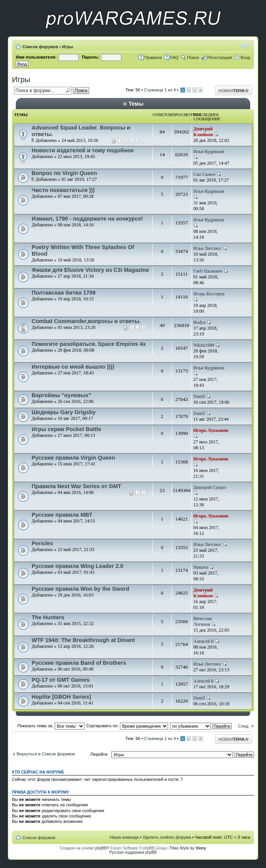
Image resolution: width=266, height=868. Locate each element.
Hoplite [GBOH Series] (61, 697)
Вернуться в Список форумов (46, 754)
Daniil (199, 396)
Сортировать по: (127, 726)
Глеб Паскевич (208, 271)
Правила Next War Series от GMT (76, 486)
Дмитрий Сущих (210, 487)
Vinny (201, 848)
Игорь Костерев (209, 294)
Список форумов (40, 47)
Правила (153, 57)
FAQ (174, 57)
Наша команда (124, 837)
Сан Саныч (205, 174)
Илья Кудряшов (209, 152)
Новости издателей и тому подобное (83, 150)
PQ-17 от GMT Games (61, 680)
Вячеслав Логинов (203, 621)
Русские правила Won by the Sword (80, 589)
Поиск (193, 57)
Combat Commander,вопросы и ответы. (86, 321)
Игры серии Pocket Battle (66, 429)
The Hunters (48, 617)
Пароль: (90, 57)
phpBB (101, 848)
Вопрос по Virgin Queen (64, 173)
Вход (245, 57)
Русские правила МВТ (62, 515)
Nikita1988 (204, 345)
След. (244, 726)
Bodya (200, 322)
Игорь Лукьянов (211, 430)
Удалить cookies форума (167, 837)
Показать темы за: (51, 726)
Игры (68, 47)
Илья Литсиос (208, 248)
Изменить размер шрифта (245, 45)
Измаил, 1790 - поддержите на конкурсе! (87, 219)
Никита (201, 567)
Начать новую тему (234, 90)
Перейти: (100, 754)
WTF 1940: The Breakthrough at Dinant (83, 640)
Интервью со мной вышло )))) (73, 367)
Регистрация (220, 57)
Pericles (42, 543)
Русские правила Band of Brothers (79, 663)
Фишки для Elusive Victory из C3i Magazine (90, 270)
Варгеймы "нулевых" (61, 395)
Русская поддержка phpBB (133, 852)
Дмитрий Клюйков (203, 132)
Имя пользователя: (36, 57)
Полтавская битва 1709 (64, 293)
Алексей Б (204, 641)
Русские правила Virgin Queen (73, 458)
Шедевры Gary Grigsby (64, 412)
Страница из (160, 90)
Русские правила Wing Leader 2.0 (77, 566)
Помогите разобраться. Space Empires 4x (89, 344)
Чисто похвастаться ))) (63, 190)
